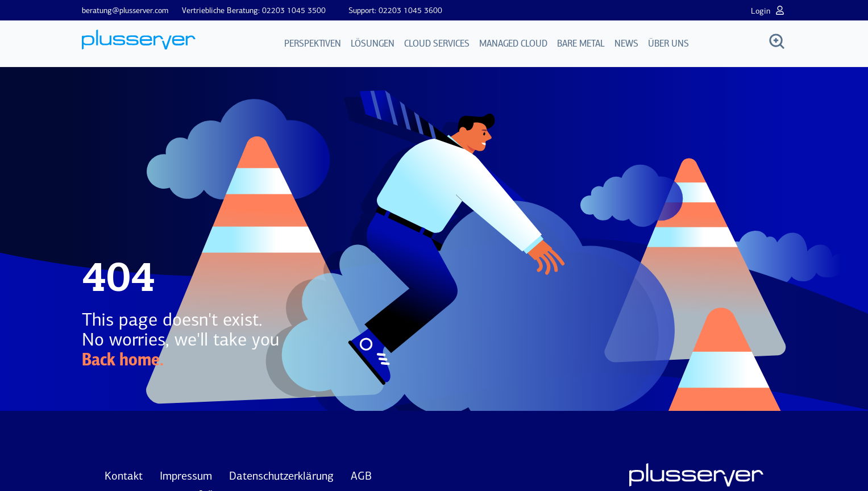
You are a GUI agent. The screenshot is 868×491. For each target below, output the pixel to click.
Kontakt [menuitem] (124, 476)
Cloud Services (437, 44)
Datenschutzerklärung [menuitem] (281, 476)
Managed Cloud (513, 44)
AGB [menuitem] (361, 476)
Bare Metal (581, 44)
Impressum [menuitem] (186, 476)
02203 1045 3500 (294, 11)
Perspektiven (313, 44)
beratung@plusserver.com (125, 11)
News (626, 44)
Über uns (668, 44)
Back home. (123, 361)
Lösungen (373, 44)
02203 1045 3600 (410, 11)
